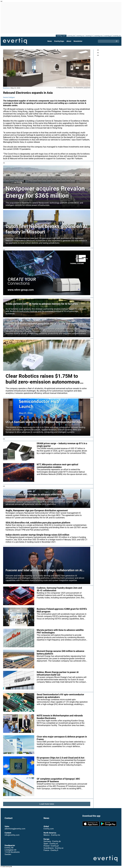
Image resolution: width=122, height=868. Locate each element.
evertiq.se (117, 36)
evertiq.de (71, 36)
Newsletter (78, 41)
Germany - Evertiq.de (52, 841)
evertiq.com (61, 36)
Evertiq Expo (59, 41)
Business (6, 88)
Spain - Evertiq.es (51, 844)
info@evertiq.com (12, 835)
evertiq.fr (89, 36)
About (69, 41)
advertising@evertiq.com (15, 829)
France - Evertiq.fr (51, 850)
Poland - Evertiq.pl (51, 846)
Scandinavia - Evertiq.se (53, 848)
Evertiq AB (15, 41)
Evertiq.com (49, 829)
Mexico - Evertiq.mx (52, 835)
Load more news (47, 804)
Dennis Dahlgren (9, 97)
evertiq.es (80, 36)
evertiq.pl (108, 36)
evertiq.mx (98, 36)
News (50, 41)
